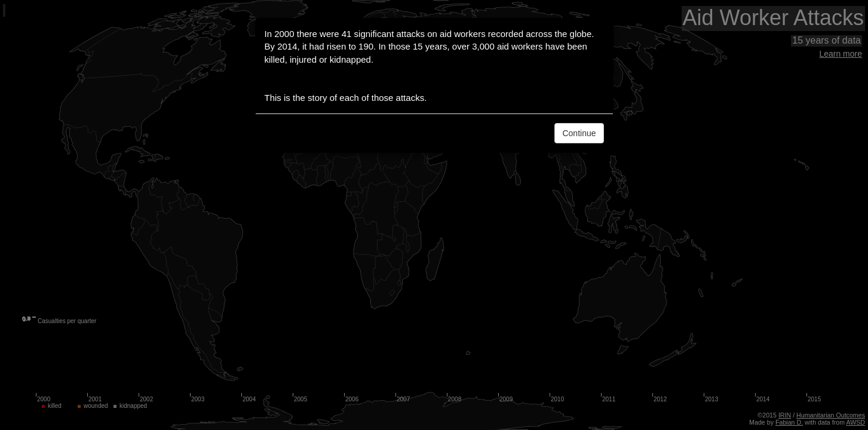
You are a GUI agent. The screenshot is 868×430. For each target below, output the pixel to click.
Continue (579, 133)
